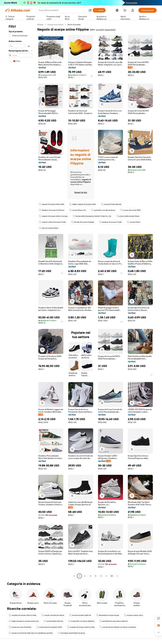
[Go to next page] (117, 576)
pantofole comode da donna (103, 210)
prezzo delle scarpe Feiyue (128, 216)
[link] (158, 618)
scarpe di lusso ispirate (111, 204)
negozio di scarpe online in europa (53, 216)
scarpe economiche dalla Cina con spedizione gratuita (31, 633)
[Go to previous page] (74, 576)
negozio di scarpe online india (52, 204)
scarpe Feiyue (134, 222)
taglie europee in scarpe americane (24, 621)
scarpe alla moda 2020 (131, 210)
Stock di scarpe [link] (74, 24)
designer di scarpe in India (110, 222)
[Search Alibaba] (62, 10)
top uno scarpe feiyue (49, 228)
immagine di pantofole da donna (71, 633)
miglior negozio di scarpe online (83, 204)
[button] (90, 10)
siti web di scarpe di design (83, 222)
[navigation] (21, 301)
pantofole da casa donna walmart (114, 621)
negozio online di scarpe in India (52, 222)
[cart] (125, 11)
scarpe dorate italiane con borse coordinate (118, 627)
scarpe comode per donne (53, 615)
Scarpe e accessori (55, 24)
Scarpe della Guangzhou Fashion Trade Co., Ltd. (92, 216)
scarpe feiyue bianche (53, 621)
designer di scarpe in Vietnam (52, 210)
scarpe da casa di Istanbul (20, 627)
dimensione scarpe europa (108, 615)
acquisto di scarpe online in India (23, 615)
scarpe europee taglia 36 (80, 615)
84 (112, 576)
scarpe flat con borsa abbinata (81, 621)
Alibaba (40, 24)
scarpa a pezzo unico (134, 615)
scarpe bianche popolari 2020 (49, 627)
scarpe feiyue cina (78, 210)
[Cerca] (99, 10)
